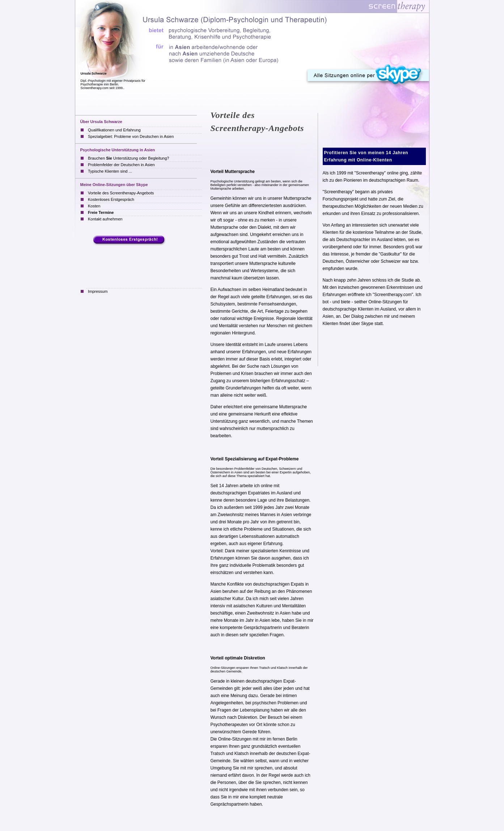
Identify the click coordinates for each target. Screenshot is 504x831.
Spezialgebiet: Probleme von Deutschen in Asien (131, 136)
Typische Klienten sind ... (110, 171)
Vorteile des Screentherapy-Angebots (121, 193)
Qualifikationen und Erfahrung (114, 130)
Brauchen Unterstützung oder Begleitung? (128, 158)
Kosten (94, 206)
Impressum (98, 291)
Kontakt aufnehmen (105, 219)
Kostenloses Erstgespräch (111, 199)
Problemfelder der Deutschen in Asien (121, 165)
